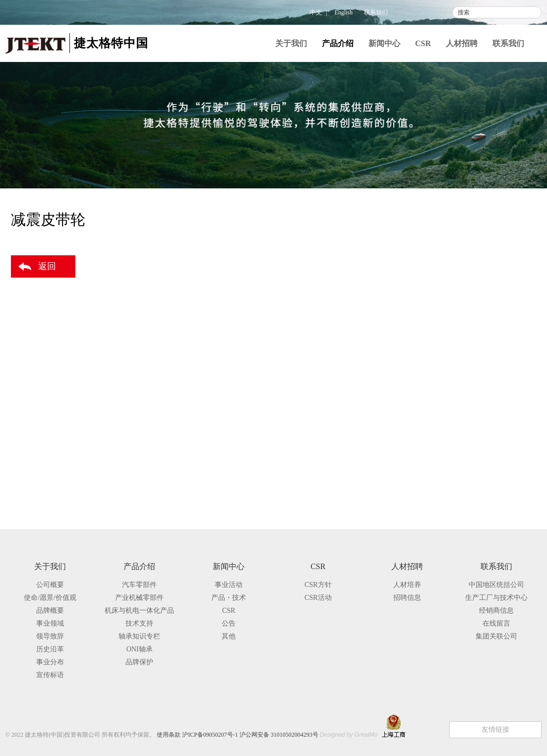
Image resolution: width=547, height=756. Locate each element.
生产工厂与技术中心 (496, 598)
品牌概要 (50, 611)
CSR (423, 43)
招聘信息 (407, 598)
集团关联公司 (496, 636)
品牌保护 (443, 499)
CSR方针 (318, 585)
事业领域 (50, 623)
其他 (229, 636)
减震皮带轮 (474, 383)
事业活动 (229, 585)
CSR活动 (318, 598)
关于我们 (291, 43)
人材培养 (407, 585)
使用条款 (169, 735)
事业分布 (50, 662)
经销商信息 (496, 611)
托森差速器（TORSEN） (494, 348)
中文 (316, 12)
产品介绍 (338, 43)
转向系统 (458, 262)
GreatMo (366, 735)
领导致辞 (50, 636)
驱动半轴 (471, 294)
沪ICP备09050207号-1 (210, 735)
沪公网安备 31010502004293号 (279, 735)
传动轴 (467, 312)
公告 (229, 623)
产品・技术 (229, 598)
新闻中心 (384, 43)
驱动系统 (458, 277)
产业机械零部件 (455, 418)
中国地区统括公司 (496, 585)
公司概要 (50, 585)
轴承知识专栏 (451, 479)
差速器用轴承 (478, 366)
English (343, 12)
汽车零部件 (449, 244)
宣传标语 (50, 675)
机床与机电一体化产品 (467, 438)
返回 (47, 266)
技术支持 (443, 458)
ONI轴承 (140, 649)
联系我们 (376, 12)
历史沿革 (50, 649)
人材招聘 (462, 43)
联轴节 (467, 330)
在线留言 (496, 623)
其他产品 (458, 400)
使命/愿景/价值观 (50, 598)
